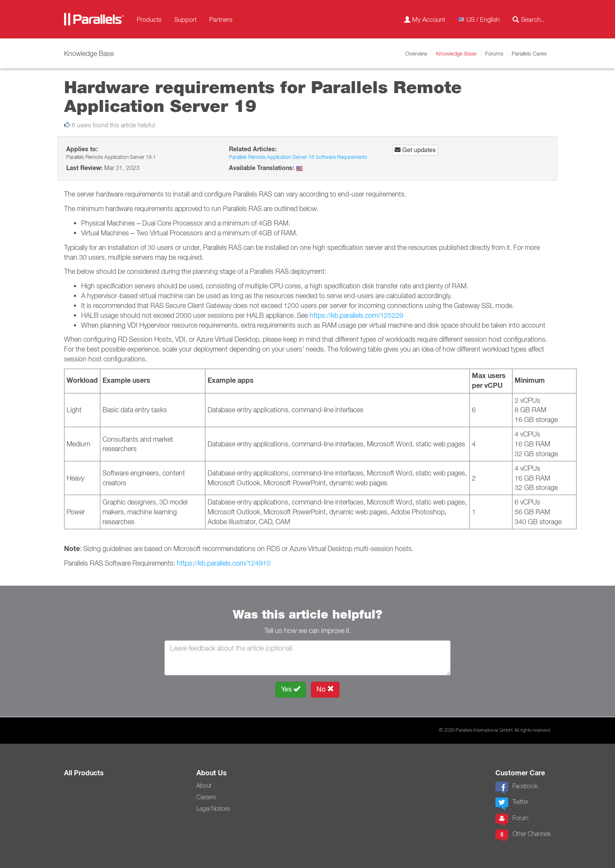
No (325, 689)
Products (149, 19)
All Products (84, 773)
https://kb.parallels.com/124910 (224, 563)
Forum (512, 820)
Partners (221, 19)
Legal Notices (213, 809)
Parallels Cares (529, 53)
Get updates (415, 150)
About (204, 786)
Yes (291, 689)
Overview (416, 53)
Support (185, 19)
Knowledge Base (456, 53)
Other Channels (523, 836)
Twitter (512, 804)
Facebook (516, 788)
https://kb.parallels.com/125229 (356, 315)
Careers (206, 797)
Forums (494, 53)
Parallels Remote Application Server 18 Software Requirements (298, 157)
